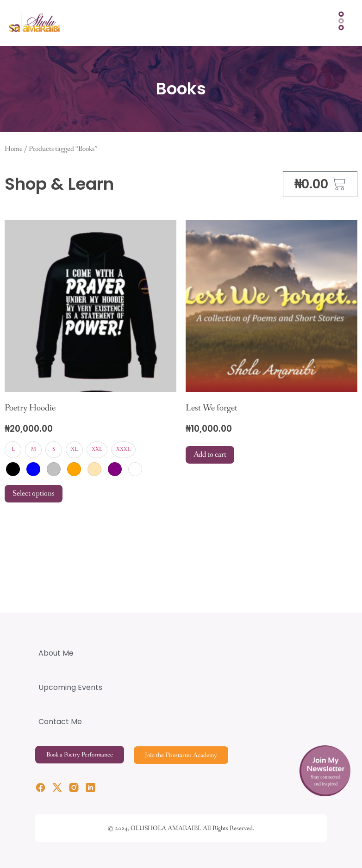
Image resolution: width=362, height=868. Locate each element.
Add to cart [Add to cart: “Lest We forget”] (210, 455)
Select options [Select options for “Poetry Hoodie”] (34, 493)
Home (14, 149)
